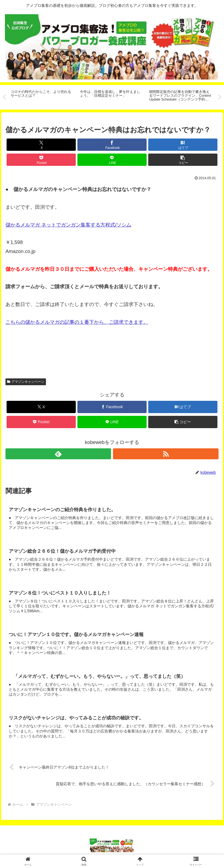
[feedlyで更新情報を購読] (58, 454)
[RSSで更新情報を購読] (166, 454)
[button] (183, 160)
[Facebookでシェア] (112, 145)
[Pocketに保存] (41, 160)
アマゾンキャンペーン (26, 382)
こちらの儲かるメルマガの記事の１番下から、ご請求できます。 (77, 322)
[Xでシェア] (41, 145)
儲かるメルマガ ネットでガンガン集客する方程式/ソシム (68, 225)
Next (220, 97)
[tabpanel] (42, 96)
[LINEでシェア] (112, 160)
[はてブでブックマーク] (183, 145)
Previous (4, 97)
